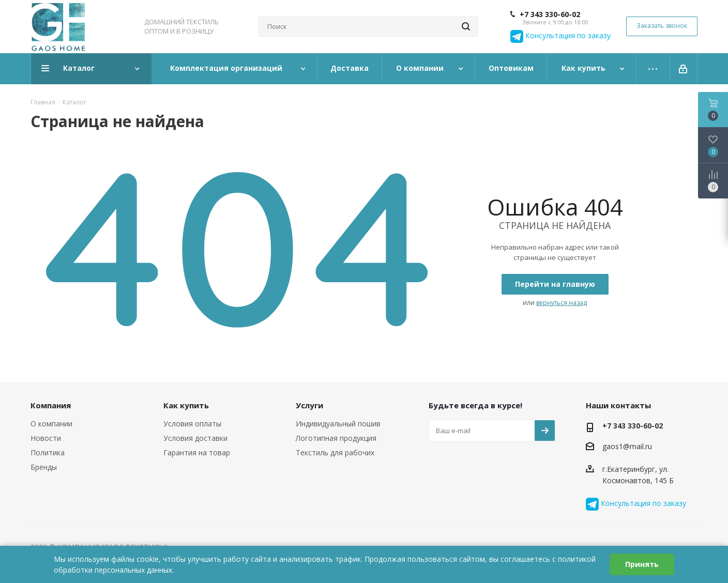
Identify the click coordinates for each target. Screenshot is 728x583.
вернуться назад (562, 303)
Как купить (186, 405)
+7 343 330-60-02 (550, 14)
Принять (642, 564)
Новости (46, 438)
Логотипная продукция (336, 438)
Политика (48, 452)
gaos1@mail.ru (627, 446)
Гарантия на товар (197, 452)
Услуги (309, 405)
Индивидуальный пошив (338, 424)
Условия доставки (195, 438)
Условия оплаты (192, 424)
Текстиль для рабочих (335, 452)
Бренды (44, 467)
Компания (51, 405)
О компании (51, 424)
